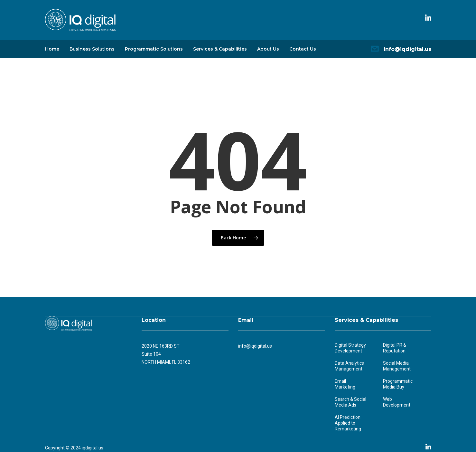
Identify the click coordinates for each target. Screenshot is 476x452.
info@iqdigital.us (407, 49)
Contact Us (303, 49)
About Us (268, 49)
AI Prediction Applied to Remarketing (348, 423)
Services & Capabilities (220, 49)
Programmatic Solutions (154, 49)
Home (52, 49)
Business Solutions (92, 49)
